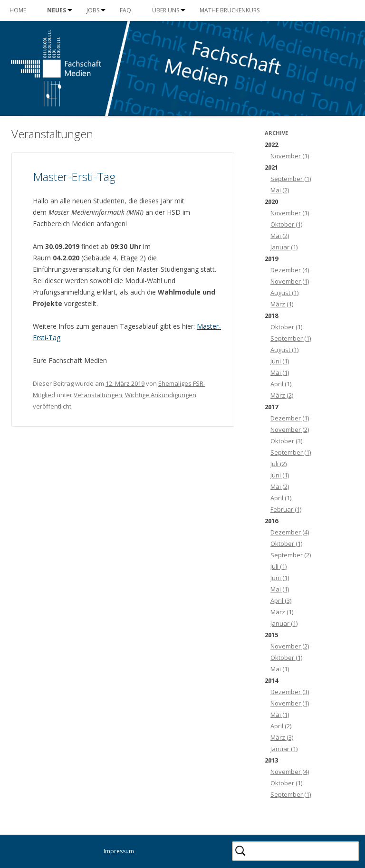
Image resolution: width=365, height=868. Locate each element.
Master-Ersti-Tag (74, 176)
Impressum (119, 851)
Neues (57, 10)
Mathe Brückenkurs (230, 10)
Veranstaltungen (98, 395)
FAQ (125, 10)
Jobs (93, 10)
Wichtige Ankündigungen (161, 395)
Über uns (166, 10)
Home (18, 10)
